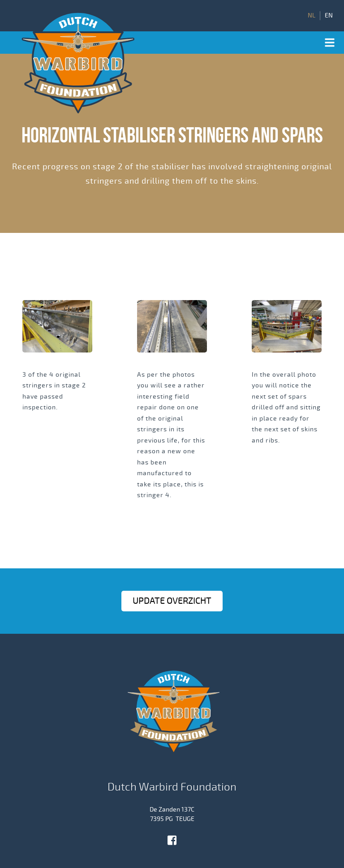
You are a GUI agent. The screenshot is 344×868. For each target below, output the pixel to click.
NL (312, 16)
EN (329, 16)
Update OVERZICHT (172, 601)
